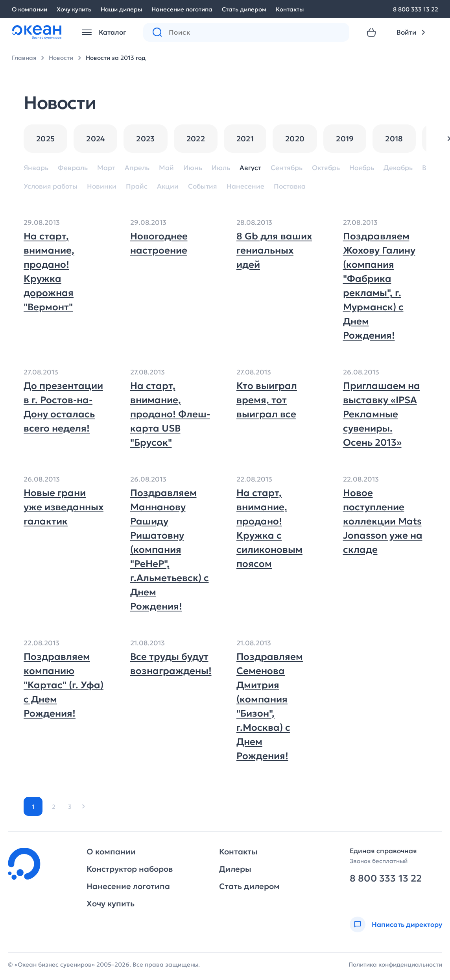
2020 (295, 139)
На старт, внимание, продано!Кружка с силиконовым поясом (269, 528)
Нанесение (245, 186)
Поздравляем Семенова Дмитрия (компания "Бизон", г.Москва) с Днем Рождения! (270, 706)
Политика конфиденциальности (395, 964)
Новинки (102, 186)
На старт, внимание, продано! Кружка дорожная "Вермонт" (49, 272)
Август (250, 168)
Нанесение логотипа (182, 9)
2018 (394, 139)
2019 (345, 139)
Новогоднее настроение (159, 243)
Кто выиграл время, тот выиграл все (267, 400)
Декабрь (398, 168)
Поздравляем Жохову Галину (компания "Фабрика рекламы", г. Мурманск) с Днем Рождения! (379, 286)
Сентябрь (287, 168)
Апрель (137, 168)
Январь (36, 168)
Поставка (290, 186)
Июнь (193, 168)
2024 (95, 139)
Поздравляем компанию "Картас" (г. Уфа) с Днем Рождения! (64, 685)
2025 (45, 139)
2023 (145, 139)
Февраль (73, 168)
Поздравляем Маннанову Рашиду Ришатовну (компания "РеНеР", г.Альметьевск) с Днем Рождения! (170, 550)
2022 (196, 139)
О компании (30, 9)
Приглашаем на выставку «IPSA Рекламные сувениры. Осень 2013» (382, 414)
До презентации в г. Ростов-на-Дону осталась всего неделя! (63, 407)
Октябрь (326, 168)
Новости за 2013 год (116, 58)
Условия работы (51, 186)
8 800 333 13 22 (416, 9)
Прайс (137, 186)
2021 (245, 139)
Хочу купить (74, 9)
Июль (221, 168)
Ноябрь (362, 168)
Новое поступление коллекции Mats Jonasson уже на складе (383, 521)
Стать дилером (244, 9)
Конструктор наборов (130, 869)
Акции (168, 186)
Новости (61, 58)
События (203, 186)
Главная (24, 58)
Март (106, 168)
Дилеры (235, 869)
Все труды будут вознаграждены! (170, 664)
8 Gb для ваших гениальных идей (274, 250)
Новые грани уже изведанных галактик (64, 507)
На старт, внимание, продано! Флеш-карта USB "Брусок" (170, 414)
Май (166, 168)
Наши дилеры (121, 9)
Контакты (290, 9)
